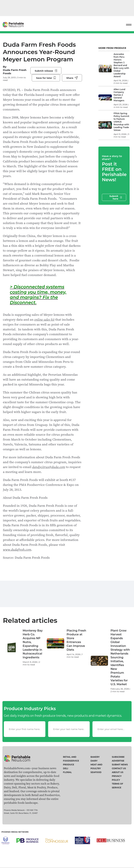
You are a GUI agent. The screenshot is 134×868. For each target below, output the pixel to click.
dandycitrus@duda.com (49, 467)
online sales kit (44, 319)
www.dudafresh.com (17, 549)
